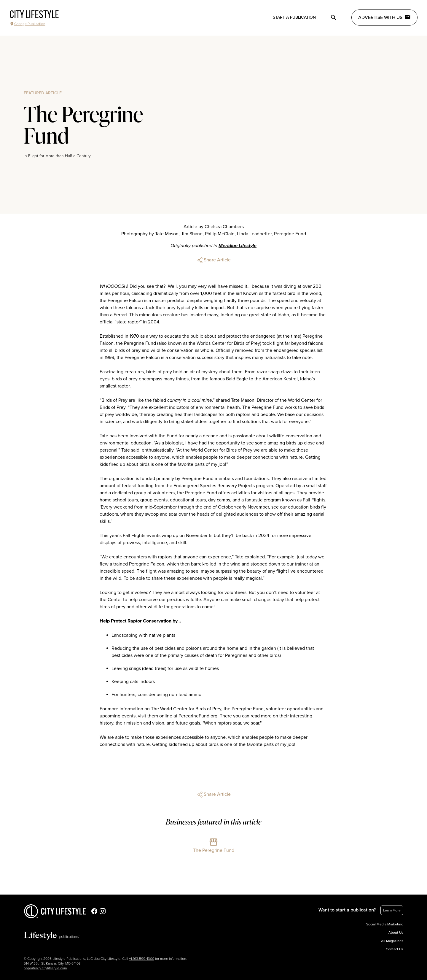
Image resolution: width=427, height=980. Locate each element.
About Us (396, 933)
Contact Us (395, 949)
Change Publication (27, 24)
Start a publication (294, 17)
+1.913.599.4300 (142, 959)
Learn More (392, 910)
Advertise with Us (384, 17)
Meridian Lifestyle (238, 246)
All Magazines (392, 941)
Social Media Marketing (385, 924)
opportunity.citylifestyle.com (45, 968)
